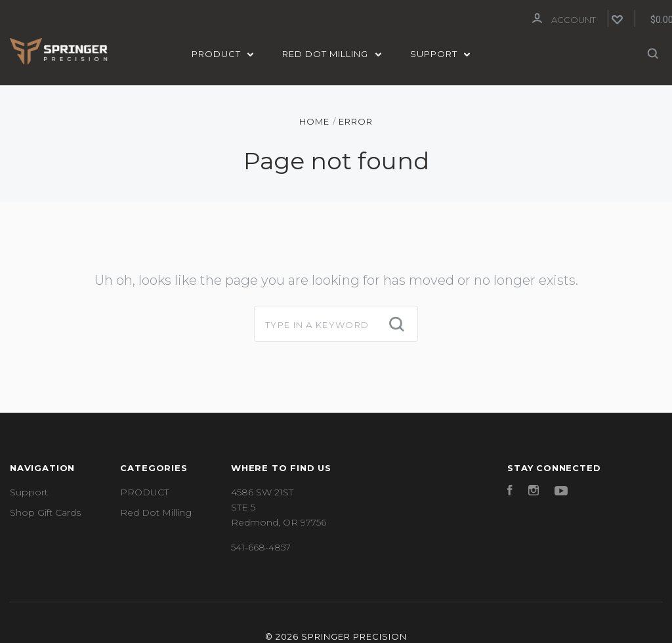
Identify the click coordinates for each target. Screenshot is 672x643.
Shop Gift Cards (45, 511)
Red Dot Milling (332, 54)
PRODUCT (223, 54)
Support (440, 54)
